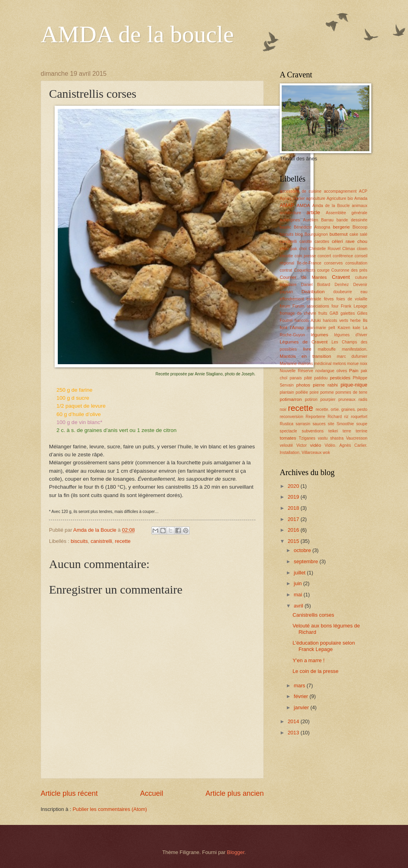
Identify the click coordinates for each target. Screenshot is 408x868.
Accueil (151, 793)
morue (353, 364)
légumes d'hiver (351, 335)
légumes (320, 335)
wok (326, 453)
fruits (323, 313)
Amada (361, 198)
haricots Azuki (308, 321)
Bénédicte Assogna (312, 227)
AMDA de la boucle (137, 34)
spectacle (288, 431)
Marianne (288, 364)
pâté (308, 378)
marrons (306, 364)
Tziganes (307, 438)
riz (346, 417)
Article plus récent (69, 793)
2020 (294, 486)
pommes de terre (351, 392)
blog (299, 234)
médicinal (323, 364)
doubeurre (342, 292)
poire (314, 392)
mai (298, 595)
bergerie (341, 227)
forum (285, 306)
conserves (333, 263)
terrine (362, 431)
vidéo (316, 445)
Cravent (341, 277)
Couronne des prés (349, 270)
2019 (294, 497)
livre (307, 349)
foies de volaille (352, 299)
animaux (360, 206)
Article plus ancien (235, 793)
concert (324, 256)
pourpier (328, 399)
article (313, 212)
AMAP (287, 205)
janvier (302, 707)
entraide (314, 299)
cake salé (358, 234)
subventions (313, 431)
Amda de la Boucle (331, 206)
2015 (294, 541)
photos (303, 385)
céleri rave (343, 241)
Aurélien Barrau (318, 220)
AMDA (303, 205)
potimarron (291, 399)
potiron (311, 399)
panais (296, 378)
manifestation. (355, 349)
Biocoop (360, 227)
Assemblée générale (347, 213)
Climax (348, 249)
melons (339, 364)
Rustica (286, 424)
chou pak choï (293, 249)
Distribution (313, 292)
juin (298, 583)
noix (364, 364)
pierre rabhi (325, 385)
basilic (285, 227)
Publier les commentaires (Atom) (110, 809)
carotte (306, 242)
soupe (362, 424)
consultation (356, 263)
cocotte (286, 256)
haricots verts (335, 321)
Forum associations (311, 306)
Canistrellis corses (313, 615)
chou (362, 241)
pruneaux (347, 399)
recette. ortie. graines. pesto (341, 409)
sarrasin (303, 424)
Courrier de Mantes (303, 277)
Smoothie (345, 424)
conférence (343, 256)
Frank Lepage (354, 306)
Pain (354, 371)
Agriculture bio (340, 198)
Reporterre (315, 417)
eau (364, 292)
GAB (334, 313)
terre (347, 431)
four (335, 306)
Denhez (342, 285)
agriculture (316, 198)
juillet (300, 573)
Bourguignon (316, 234)
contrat (286, 270)
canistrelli (102, 541)
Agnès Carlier (292, 198)
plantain (287, 392)
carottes (322, 242)
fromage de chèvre (298, 313)
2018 (294, 508)
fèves (329, 299)
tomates (288, 438)
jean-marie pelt (321, 328)
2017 (294, 519)
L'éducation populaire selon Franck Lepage (324, 646)
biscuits (79, 541)
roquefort (359, 417)
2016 (294, 530)
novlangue (325, 371)
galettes (347, 313)
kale (356, 328)
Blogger (236, 852)
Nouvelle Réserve (296, 371)
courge (323, 270)
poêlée (302, 392)
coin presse (305, 256)
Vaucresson (357, 438)
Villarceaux (312, 453)
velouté (286, 445)
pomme (327, 392)
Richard (334, 417)
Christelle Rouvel (325, 249)
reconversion (291, 417)
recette (123, 541)
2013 (294, 733)
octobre (303, 550)
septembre (306, 561)
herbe (355, 321)
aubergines (290, 220)
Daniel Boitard (316, 285)
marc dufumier (352, 356)
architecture (290, 213)
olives (341, 371)
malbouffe (327, 349)
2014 (294, 721)
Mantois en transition (305, 356)
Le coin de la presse (315, 671)
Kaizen (344, 328)
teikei (333, 431)
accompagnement (340, 191)
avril (299, 606)
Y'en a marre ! (308, 660)
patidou (321, 378)
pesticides (340, 378)
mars (300, 686)
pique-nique (354, 385)
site (331, 424)
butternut (339, 234)
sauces (319, 424)
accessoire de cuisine (301, 191)
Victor (302, 445)
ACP (363, 191)
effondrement (292, 299)
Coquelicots (305, 270)
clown (362, 249)
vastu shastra (331, 438)
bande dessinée (352, 220)
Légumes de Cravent (304, 342)
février (301, 696)
